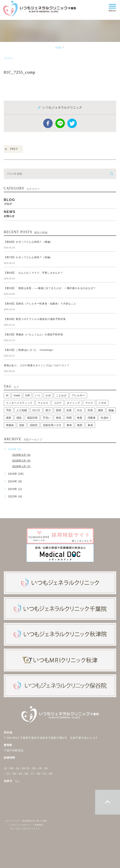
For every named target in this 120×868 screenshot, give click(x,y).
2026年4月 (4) (21, 455)
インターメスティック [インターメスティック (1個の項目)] (19, 403)
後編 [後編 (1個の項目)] (111, 410)
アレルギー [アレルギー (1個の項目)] (78, 395)
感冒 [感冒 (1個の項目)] (9, 418)
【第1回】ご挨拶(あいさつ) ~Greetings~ (29, 350)
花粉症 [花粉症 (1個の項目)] (34, 425)
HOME (59, 47)
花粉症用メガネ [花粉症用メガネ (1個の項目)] (52, 425)
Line (60, 123)
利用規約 (37, 825)
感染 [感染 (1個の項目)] (19, 418)
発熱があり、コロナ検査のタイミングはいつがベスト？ (37, 365)
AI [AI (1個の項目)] (7, 395)
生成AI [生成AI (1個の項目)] (105, 418)
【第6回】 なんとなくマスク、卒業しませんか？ (33, 273)
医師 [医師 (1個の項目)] (59, 410)
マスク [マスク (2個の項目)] (89, 403)
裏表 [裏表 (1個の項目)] (69, 425)
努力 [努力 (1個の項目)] (48, 410)
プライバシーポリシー (20, 825)
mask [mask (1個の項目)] (17, 395)
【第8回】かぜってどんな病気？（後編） (28, 242)
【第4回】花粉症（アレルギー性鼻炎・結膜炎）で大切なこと (40, 304)
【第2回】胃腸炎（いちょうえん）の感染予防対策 (35, 334)
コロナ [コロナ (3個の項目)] (58, 403)
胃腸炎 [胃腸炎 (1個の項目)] (10, 425)
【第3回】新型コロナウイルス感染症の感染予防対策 (36, 319)
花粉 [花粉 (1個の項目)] (22, 425)
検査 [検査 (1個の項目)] (80, 418)
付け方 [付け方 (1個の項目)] (36, 410)
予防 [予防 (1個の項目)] (9, 410)
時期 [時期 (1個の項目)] (69, 418)
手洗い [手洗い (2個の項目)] (47, 418)
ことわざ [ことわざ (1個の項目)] (61, 395)
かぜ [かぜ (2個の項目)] (48, 395)
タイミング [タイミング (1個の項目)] (73, 403)
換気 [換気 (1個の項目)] (59, 418)
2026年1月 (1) (21, 466)
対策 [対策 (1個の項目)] (90, 410)
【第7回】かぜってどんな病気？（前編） (28, 257)
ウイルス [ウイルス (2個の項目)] (43, 403)
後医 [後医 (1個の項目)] (101, 410)
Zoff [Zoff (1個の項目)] (27, 395)
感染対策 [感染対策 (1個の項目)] (32, 418)
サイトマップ (11, 821)
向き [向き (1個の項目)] (80, 410)
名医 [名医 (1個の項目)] (69, 410)
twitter (72, 123)
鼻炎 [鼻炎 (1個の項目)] (90, 425)
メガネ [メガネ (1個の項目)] (102, 403)
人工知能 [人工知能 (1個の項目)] (22, 410)
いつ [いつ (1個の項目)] (37, 395)
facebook (48, 123)
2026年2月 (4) (21, 461)
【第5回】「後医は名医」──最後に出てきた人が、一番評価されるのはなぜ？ (50, 288)
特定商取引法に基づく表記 (33, 821)
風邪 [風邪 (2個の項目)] (80, 425)
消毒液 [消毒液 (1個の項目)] (91, 418)
